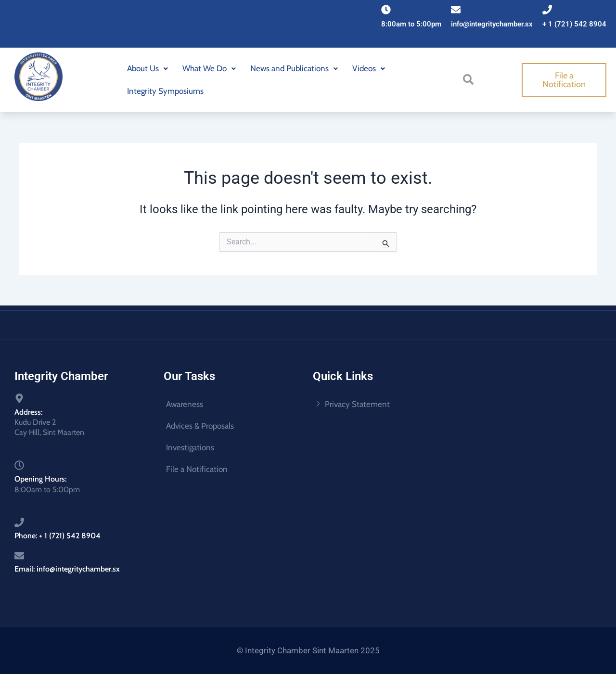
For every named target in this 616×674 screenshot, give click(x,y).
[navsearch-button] (470, 79)
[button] (148, 69)
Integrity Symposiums (165, 91)
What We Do (209, 68)
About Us (148, 68)
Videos (369, 68)
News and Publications (294, 68)
